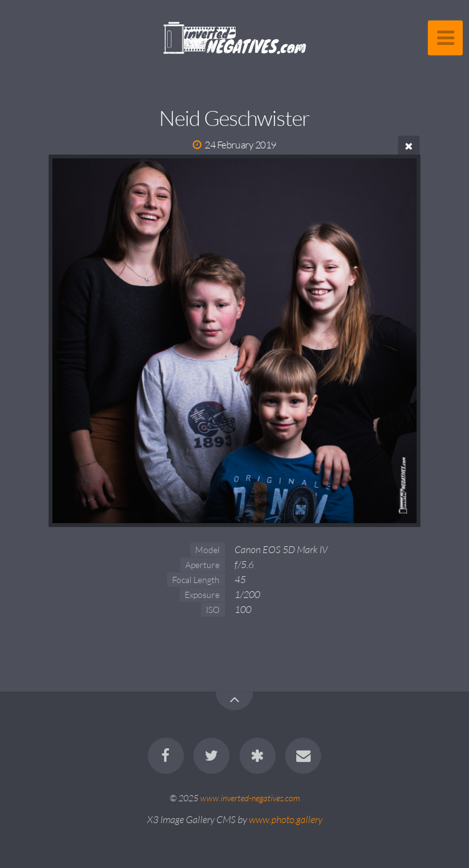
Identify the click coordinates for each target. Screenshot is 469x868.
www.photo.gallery (286, 819)
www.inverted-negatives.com (250, 798)
